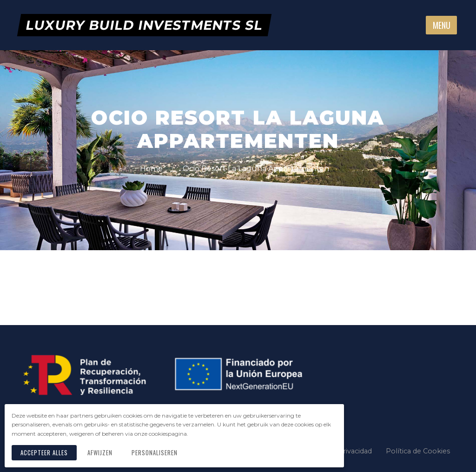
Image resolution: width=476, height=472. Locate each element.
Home (152, 169)
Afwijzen (100, 453)
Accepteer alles (44, 453)
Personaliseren (155, 453)
